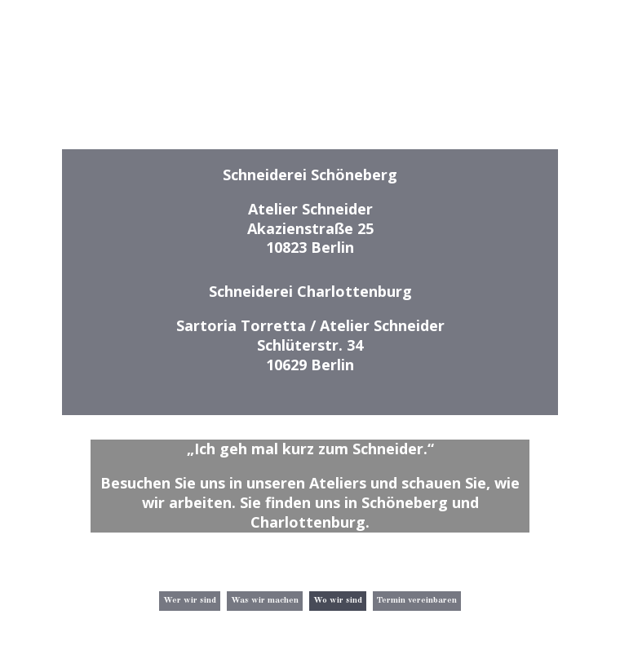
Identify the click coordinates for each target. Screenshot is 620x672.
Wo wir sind (338, 601)
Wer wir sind (190, 601)
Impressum (519, 646)
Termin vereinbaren (417, 601)
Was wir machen (265, 601)
